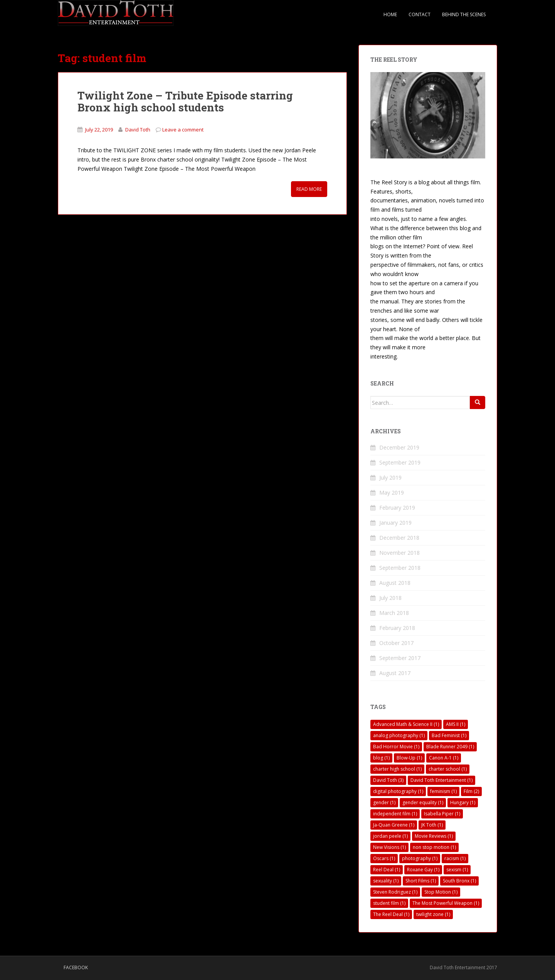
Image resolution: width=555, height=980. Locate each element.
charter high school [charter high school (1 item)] (397, 769)
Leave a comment (183, 130)
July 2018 (390, 598)
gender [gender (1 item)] (384, 802)
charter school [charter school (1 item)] (448, 769)
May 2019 (392, 493)
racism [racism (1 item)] (455, 858)
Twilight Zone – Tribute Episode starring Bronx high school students (185, 101)
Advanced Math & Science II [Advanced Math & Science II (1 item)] (406, 724)
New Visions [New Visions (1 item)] (389, 847)
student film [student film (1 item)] (389, 903)
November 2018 (399, 553)
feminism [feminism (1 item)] (443, 791)
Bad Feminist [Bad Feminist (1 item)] (449, 735)
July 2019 (390, 477)
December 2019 (399, 447)
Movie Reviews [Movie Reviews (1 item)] (434, 836)
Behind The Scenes (464, 14)
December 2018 (399, 538)
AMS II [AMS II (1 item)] (456, 724)
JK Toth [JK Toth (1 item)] (432, 825)
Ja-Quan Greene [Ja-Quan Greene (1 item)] (394, 825)
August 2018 (395, 583)
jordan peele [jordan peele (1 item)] (390, 836)
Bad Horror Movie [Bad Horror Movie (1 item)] (396, 747)
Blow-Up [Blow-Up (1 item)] (409, 758)
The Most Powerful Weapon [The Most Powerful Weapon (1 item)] (446, 903)
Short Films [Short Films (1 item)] (421, 881)
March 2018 (394, 613)
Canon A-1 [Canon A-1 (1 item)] (444, 758)
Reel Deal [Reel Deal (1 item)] (387, 870)
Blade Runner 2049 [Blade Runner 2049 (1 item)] (450, 747)
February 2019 (397, 508)
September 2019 (400, 462)
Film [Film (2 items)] (471, 791)
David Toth (138, 130)
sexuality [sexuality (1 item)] (386, 881)
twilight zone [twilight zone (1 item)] (433, 914)
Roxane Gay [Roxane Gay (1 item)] (423, 870)
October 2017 (396, 643)
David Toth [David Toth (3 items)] (388, 780)
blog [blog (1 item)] (381, 758)
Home (390, 14)
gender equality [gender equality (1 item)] (423, 802)
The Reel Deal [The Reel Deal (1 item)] (391, 914)
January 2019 (395, 523)
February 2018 (397, 628)
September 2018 (400, 568)
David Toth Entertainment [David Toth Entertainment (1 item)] (441, 780)
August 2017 (395, 673)
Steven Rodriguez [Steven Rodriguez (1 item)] (395, 892)
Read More (309, 189)
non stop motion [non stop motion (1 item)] (434, 847)
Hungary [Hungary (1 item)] (463, 802)
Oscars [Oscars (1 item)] (384, 858)
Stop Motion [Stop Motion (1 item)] (441, 892)
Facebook (76, 967)
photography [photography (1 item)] (420, 858)
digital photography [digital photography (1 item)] (398, 791)
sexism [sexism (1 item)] (457, 870)
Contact (420, 14)
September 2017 (400, 658)
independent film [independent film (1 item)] (395, 814)
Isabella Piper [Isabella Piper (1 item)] (442, 814)
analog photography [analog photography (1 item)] (399, 735)
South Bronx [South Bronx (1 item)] (459, 881)
